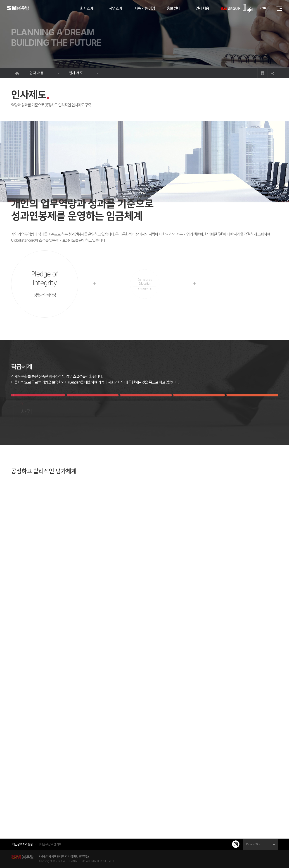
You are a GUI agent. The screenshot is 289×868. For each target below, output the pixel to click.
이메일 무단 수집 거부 (49, 844)
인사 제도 (84, 73)
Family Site (261, 844)
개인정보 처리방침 (22, 844)
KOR (263, 8)
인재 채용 (45, 73)
